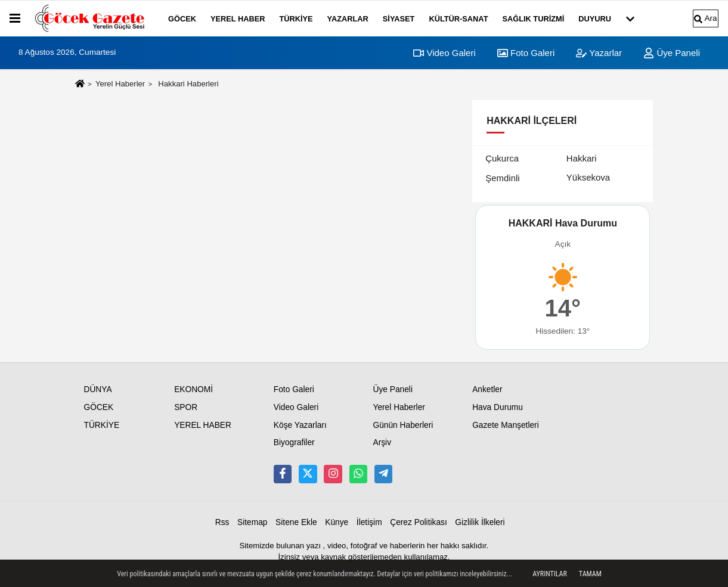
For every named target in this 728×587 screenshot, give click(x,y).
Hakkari (582, 158)
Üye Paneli (672, 53)
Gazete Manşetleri (506, 425)
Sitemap (252, 522)
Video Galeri (444, 53)
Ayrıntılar (550, 574)
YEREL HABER (238, 19)
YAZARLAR (348, 19)
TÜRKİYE (296, 19)
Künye (337, 522)
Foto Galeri (526, 53)
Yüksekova (588, 177)
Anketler (487, 389)
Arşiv (382, 442)
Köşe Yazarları (300, 425)
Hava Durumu (498, 407)
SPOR (186, 407)
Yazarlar (599, 53)
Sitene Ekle (296, 522)
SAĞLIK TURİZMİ (533, 19)
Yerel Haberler (120, 84)
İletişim (369, 522)
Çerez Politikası (419, 522)
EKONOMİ (193, 389)
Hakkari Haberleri (188, 84)
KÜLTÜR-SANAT (458, 19)
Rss (222, 522)
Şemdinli (503, 178)
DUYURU (595, 19)
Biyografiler (294, 442)
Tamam (590, 574)
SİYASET (399, 19)
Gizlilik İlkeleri (480, 522)
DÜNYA (98, 389)
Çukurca (502, 158)
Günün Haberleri (403, 425)
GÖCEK (182, 19)
